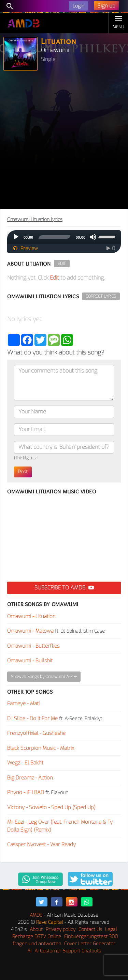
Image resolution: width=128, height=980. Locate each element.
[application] (64, 237)
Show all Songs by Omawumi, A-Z (44, 677)
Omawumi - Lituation (31, 616)
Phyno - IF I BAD (26, 792)
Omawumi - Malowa (30, 631)
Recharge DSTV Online (37, 937)
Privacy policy (61, 929)
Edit (62, 264)
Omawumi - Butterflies (33, 646)
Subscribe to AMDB (64, 588)
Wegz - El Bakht (25, 763)
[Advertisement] (64, 141)
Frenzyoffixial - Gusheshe (36, 733)
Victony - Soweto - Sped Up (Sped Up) (51, 807)
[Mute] (93, 237)
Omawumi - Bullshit (30, 661)
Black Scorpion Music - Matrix (41, 748)
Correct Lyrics (101, 296)
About (36, 929)
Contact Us (90, 929)
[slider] (54, 237)
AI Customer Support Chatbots (68, 951)
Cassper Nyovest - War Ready (41, 844)
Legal (111, 929)
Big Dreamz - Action (30, 778)
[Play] (16, 237)
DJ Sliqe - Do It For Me (32, 718)
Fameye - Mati (23, 704)
